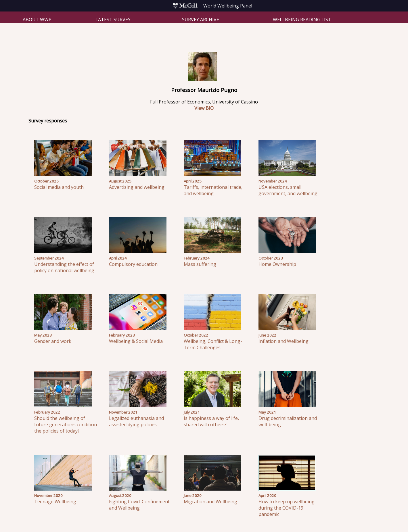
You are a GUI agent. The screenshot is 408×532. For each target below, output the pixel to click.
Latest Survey (113, 20)
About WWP (37, 20)
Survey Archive (201, 20)
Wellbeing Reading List (302, 20)
